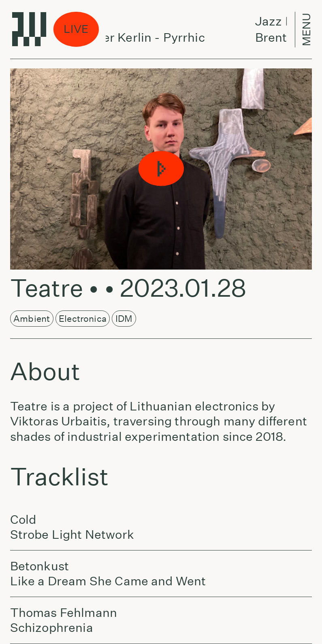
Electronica (83, 319)
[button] (161, 169)
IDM (124, 319)
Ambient (32, 319)
